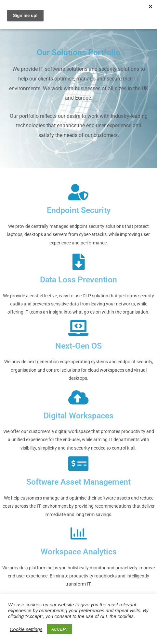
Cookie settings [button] (26, 629)
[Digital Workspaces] (79, 397)
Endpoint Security (79, 210)
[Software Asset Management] (79, 464)
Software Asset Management (78, 482)
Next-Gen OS (78, 346)
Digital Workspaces (78, 416)
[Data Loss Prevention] (79, 262)
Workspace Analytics (79, 552)
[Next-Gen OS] (79, 328)
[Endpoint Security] (79, 192)
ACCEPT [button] (60, 629)
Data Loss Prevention (78, 280)
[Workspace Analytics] (79, 533)
